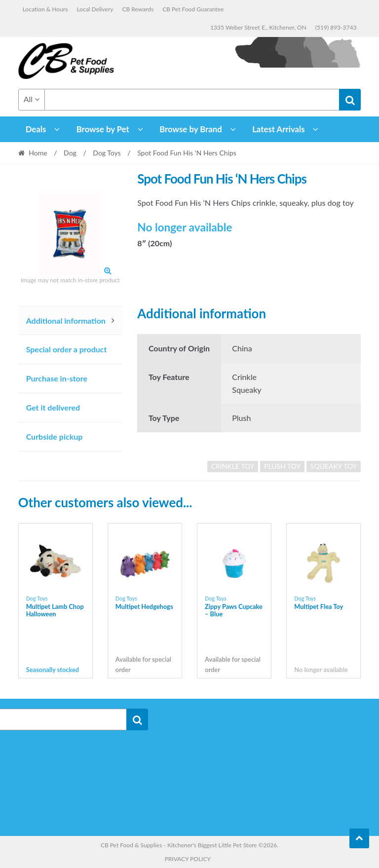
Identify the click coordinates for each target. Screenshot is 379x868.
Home (38, 153)
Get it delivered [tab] (53, 407)
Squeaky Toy (334, 466)
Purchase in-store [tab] (57, 378)
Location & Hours (45, 9)
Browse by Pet (103, 129)
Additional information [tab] (66, 321)
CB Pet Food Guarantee (193, 9)
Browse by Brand (191, 129)
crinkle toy (233, 466)
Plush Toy (282, 466)
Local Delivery (95, 9)
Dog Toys (107, 153)
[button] (108, 270)
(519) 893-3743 (336, 27)
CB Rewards (138, 9)
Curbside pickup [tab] (55, 436)
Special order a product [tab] (67, 349)
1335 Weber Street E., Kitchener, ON (258, 27)
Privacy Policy (188, 859)
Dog (70, 153)
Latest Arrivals (279, 129)
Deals (36, 129)
